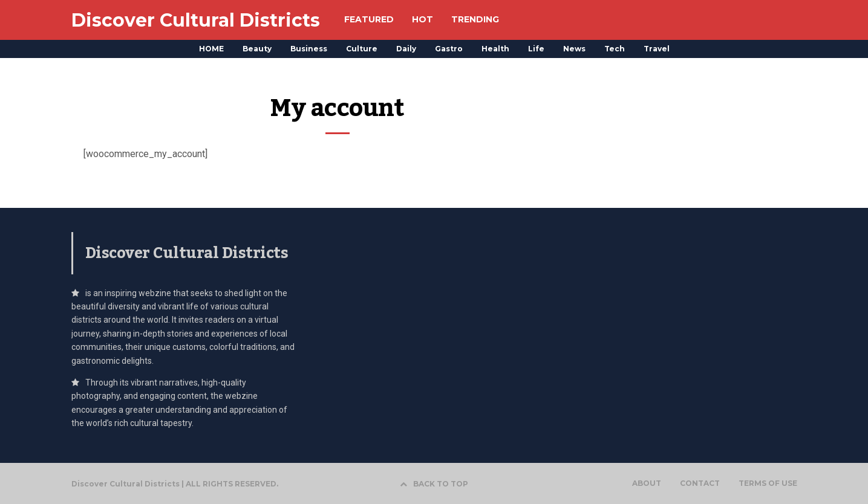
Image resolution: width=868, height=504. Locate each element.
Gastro (449, 49)
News (574, 49)
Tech (615, 49)
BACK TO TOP (434, 484)
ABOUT (647, 483)
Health (495, 49)
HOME (211, 49)
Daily (406, 49)
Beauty (257, 49)
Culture (362, 49)
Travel (657, 49)
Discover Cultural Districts (196, 20)
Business (309, 49)
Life (536, 49)
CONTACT (700, 483)
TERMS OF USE (768, 483)
